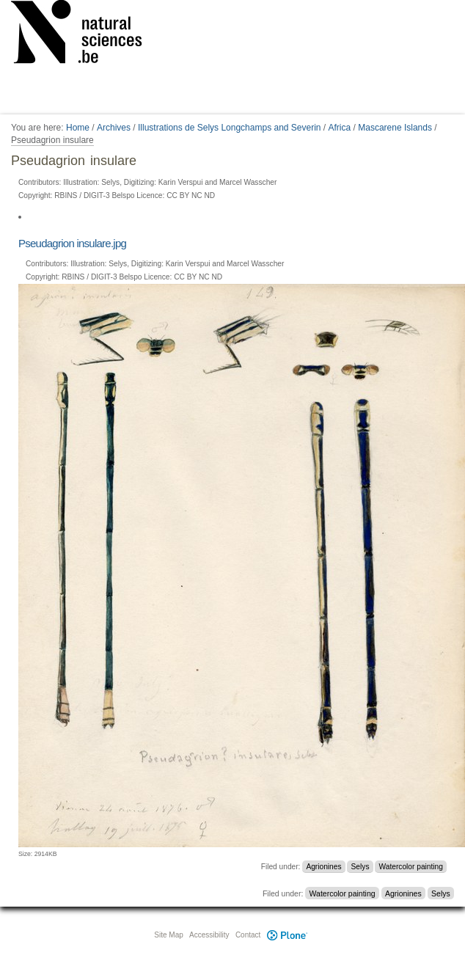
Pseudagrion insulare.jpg (72, 243)
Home (78, 128)
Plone (287, 935)
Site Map (168, 935)
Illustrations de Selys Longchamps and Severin (229, 128)
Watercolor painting (411, 867)
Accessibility (209, 935)
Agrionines (323, 867)
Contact (248, 935)
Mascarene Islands (395, 128)
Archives (114, 128)
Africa (340, 128)
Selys (360, 867)
